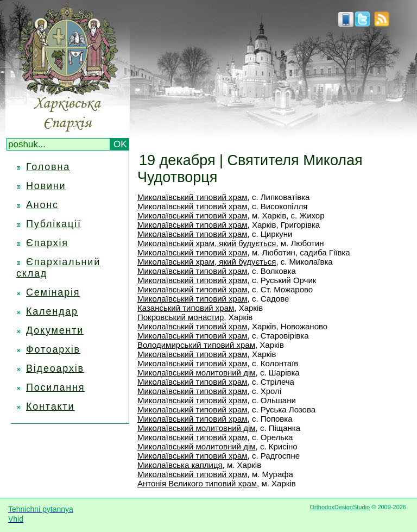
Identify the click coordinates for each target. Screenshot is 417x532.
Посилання (55, 387)
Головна (48, 167)
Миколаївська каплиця (180, 465)
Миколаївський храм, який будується (207, 243)
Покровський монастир (181, 317)
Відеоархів (55, 368)
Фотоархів (53, 349)
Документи (55, 330)
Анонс (42, 205)
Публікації (54, 224)
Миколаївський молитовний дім (197, 373)
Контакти (50, 406)
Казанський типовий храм (186, 308)
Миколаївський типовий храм (192, 197)
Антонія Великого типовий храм (197, 483)
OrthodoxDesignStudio (340, 507)
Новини (46, 186)
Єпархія (47, 243)
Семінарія (53, 292)
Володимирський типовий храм (196, 345)
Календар (52, 311)
